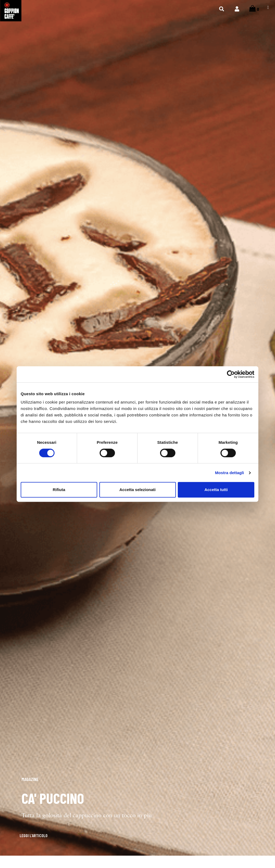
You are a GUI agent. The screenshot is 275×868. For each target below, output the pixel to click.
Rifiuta (59, 490)
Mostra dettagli (229, 473)
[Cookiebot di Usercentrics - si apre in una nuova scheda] (231, 374)
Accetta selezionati (137, 490)
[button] (26, 841)
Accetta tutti (216, 490)
